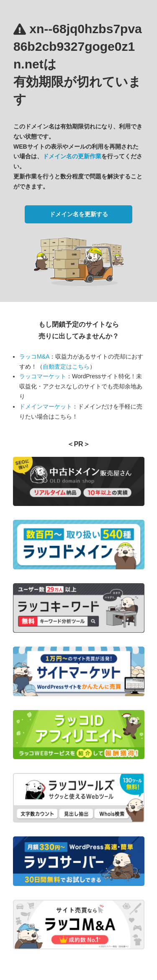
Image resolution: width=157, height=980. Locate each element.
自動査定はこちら (66, 367)
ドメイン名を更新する (79, 214)
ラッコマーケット (43, 376)
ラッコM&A (34, 356)
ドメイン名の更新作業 (72, 156)
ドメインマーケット (46, 406)
